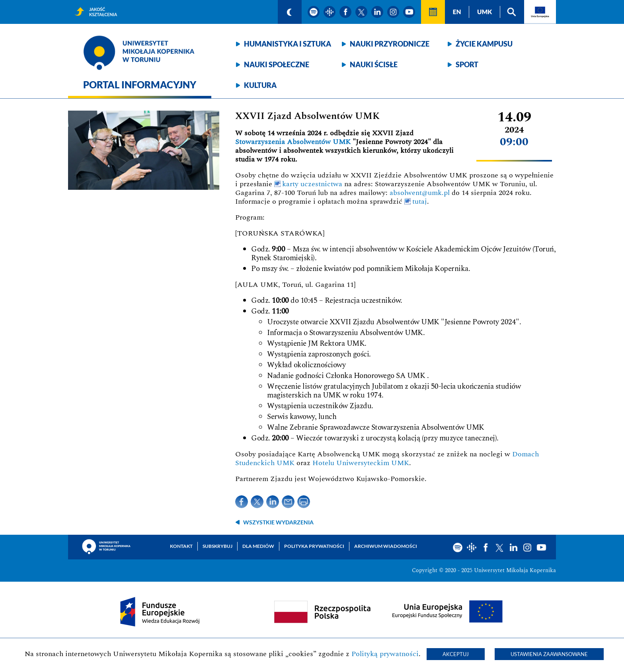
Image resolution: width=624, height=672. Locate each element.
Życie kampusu (484, 44)
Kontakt (181, 546)
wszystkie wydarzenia (278, 522)
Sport (467, 64)
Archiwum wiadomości (386, 546)
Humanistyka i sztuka (288, 44)
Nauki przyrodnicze (390, 44)
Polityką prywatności (385, 654)
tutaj (420, 202)
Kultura (260, 85)
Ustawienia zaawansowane (549, 654)
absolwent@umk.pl (420, 193)
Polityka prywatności (314, 546)
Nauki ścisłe (374, 64)
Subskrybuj (217, 546)
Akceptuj (456, 654)
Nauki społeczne (277, 64)
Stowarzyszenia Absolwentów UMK (293, 142)
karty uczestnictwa (312, 184)
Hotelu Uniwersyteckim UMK (361, 463)
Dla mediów (258, 546)
